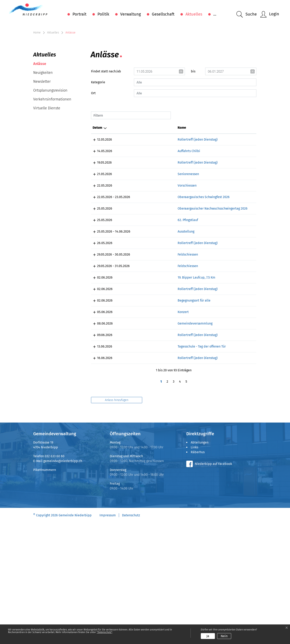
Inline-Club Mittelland (227, 203)
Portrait (79, 14)
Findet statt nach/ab (106, 135)
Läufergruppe (221, 303)
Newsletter (42, 145)
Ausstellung (137, 319)
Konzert (135, 419)
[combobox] (195, 146)
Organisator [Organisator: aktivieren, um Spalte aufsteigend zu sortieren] (219, 191)
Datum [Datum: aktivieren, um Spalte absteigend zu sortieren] (97, 191)
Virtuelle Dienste (47, 171)
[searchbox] (195, 146)
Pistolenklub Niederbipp (229, 258)
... (215, 14)
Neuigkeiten (43, 136)
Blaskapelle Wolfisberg (227, 219)
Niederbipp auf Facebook (213, 585)
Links (194, 568)
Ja (208, 636)
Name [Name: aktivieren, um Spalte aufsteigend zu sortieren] (133, 191)
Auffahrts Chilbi (140, 219)
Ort (93, 156)
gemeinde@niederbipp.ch (63, 582)
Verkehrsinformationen (52, 163)
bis (193, 135)
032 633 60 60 (55, 577)
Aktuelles (194, 14)
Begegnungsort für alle (146, 407)
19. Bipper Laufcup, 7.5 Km (148, 375)
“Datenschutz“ (104, 632)
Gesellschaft (163, 14)
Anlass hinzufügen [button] (117, 521)
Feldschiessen (139, 347)
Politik (103, 14)
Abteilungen (200, 564)
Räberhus (198, 573)
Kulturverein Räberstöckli (229, 319)
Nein (224, 636)
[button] (247, 14)
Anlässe (45, 128)
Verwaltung (130, 14)
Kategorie (98, 146)
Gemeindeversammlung (147, 430)
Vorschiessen (139, 258)
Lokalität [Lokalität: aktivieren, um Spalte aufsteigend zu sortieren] (186, 191)
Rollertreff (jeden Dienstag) (149, 203)
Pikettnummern (45, 591)
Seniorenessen (140, 247)
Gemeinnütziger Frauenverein (232, 247)
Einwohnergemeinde (226, 430)
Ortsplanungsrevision (50, 154)
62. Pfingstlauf (139, 303)
